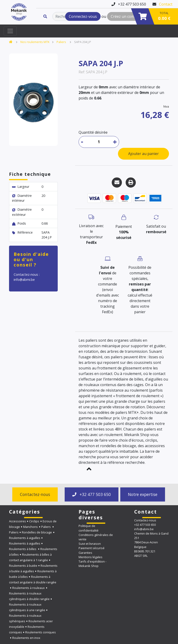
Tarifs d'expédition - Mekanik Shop (92, 564)
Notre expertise (143, 494)
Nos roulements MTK (35, 42)
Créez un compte (126, 16)
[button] (89, 469)
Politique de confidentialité (89, 528)
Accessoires (17, 521)
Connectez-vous (83, 16)
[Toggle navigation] (10, 31)
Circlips (34, 521)
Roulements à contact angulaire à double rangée (33, 579)
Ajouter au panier (143, 154)
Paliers (62, 42)
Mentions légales (91, 557)
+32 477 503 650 (92, 494)
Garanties (85, 553)
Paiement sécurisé (92, 548)
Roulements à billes (23, 549)
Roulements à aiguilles (25, 538)
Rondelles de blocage (37, 532)
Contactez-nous (35, 494)
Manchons (30, 527)
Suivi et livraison (90, 544)
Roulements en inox (26, 638)
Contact (166, 4)
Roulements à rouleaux (29, 588)
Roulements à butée (23, 566)
